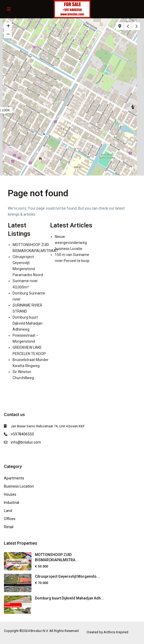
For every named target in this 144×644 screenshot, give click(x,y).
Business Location (19, 486)
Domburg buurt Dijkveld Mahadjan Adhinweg (28, 323)
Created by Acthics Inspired (107, 632)
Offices (10, 519)
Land (8, 511)
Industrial (12, 503)
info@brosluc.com (26, 442)
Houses (10, 494)
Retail (9, 527)
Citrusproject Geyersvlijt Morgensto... (67, 576)
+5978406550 (22, 434)
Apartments (14, 478)
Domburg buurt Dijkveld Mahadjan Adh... (69, 598)
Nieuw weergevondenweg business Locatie (71, 243)
